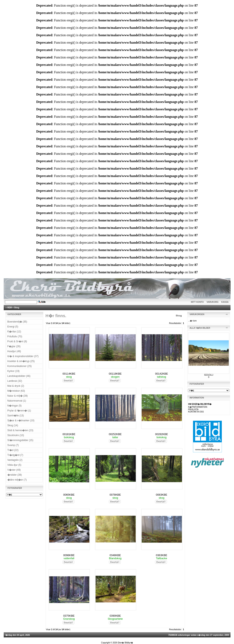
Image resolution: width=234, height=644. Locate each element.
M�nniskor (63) (16, 391)
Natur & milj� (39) (18, 396)
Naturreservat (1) (17, 401)
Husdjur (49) (14, 351)
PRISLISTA (193, 409)
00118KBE (115, 374)
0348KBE (115, 555)
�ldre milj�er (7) (17, 480)
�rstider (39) (15, 475)
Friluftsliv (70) (15, 337)
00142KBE (161, 374)
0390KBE (115, 616)
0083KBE (162, 495)
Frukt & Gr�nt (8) (17, 341)
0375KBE (69, 616)
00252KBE (115, 434)
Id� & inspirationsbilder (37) (23, 356)
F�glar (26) (14, 346)
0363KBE (162, 555)
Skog (17, 308)
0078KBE (115, 495)
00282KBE (161, 434)
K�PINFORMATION (198, 407)
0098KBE (69, 555)
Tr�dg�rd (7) (15, 455)
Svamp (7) (13, 445)
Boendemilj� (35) (17, 322)
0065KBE (69, 495)
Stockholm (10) (16, 435)
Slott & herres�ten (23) (20, 430)
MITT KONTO (197, 302)
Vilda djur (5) (14, 465)
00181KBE (69, 434)
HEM (9, 308)
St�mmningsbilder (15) (20, 440)
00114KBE (69, 374)
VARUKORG (213, 302)
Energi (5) (13, 327)
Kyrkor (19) (14, 371)
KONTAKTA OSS (196, 412)
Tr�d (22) (13, 450)
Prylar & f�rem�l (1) (19, 411)
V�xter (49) (14, 470)
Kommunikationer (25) (20, 366)
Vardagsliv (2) (15, 460)
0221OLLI (209, 375)
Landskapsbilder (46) (19, 376)
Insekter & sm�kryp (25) (21, 361)
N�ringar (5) (15, 406)
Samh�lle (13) (16, 416)
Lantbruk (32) (15, 381)
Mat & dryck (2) (16, 386)
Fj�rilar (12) (14, 332)
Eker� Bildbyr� (125, 643)
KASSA (225, 302)
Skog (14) (13, 425)
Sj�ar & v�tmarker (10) (21, 420)
